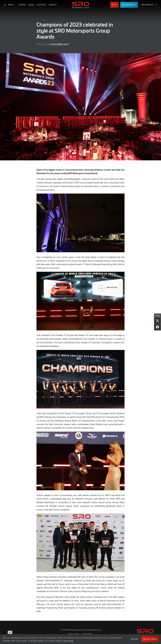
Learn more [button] (68, 641)
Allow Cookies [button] (150, 639)
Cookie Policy (87, 634)
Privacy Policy (74, 634)
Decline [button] (135, 639)
